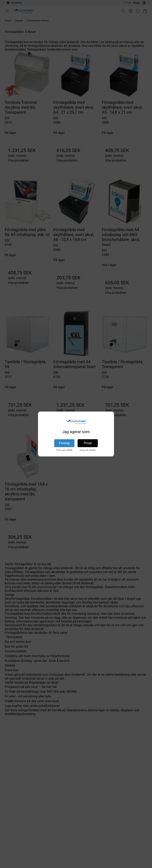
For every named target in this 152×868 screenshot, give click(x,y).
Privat (88, 443)
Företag (64, 443)
